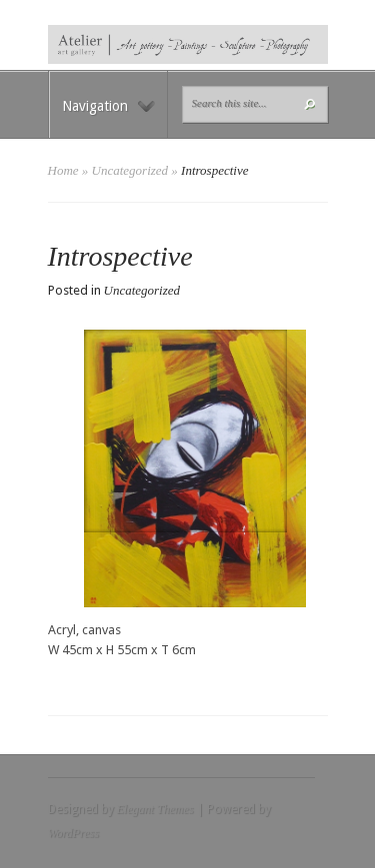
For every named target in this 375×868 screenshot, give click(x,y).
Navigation (108, 106)
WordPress (73, 833)
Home (63, 170)
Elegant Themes (155, 809)
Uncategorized (130, 170)
